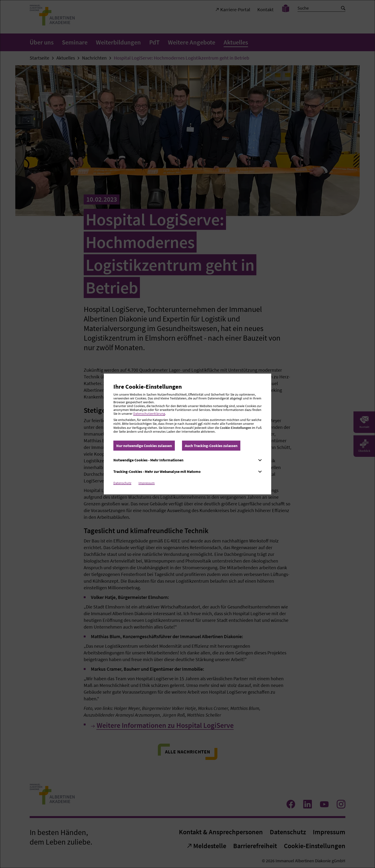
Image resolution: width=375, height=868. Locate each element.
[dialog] (187, 434)
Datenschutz (122, 483)
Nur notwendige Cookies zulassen (144, 446)
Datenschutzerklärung (149, 414)
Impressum (147, 483)
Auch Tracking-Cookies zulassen (211, 446)
